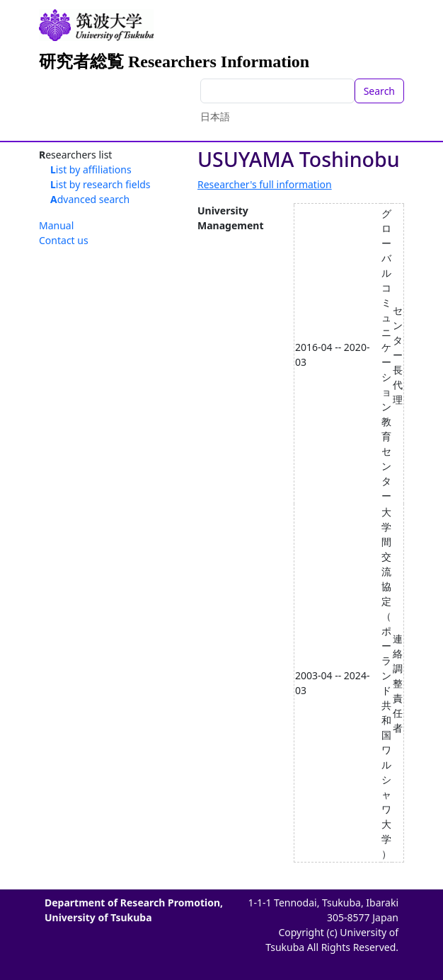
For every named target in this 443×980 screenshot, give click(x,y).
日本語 (215, 116)
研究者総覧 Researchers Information (174, 62)
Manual (56, 225)
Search (379, 91)
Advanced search (90, 199)
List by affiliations (91, 169)
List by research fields (100, 184)
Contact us (64, 240)
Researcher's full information (265, 184)
